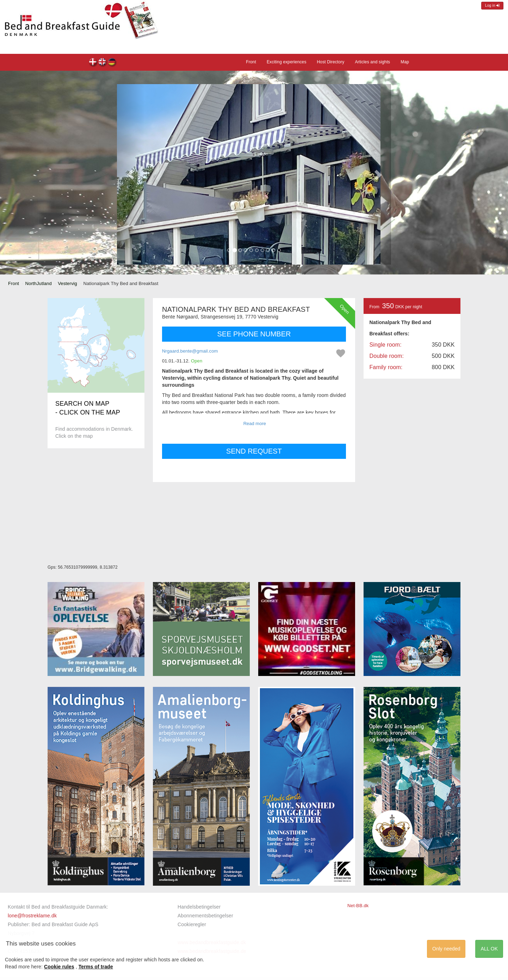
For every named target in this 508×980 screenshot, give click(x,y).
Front (251, 62)
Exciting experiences (287, 62)
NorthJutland (39, 283)
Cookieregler (192, 924)
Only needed (446, 949)
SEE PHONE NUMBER (254, 334)
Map (405, 62)
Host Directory (331, 62)
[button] (131, 174)
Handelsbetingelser (199, 907)
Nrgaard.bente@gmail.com (190, 351)
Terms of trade (96, 967)
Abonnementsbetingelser (205, 916)
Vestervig (67, 283)
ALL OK (489, 949)
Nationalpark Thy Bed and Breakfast (93, 63)
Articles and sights (372, 62)
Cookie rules (59, 967)
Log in (492, 5)
